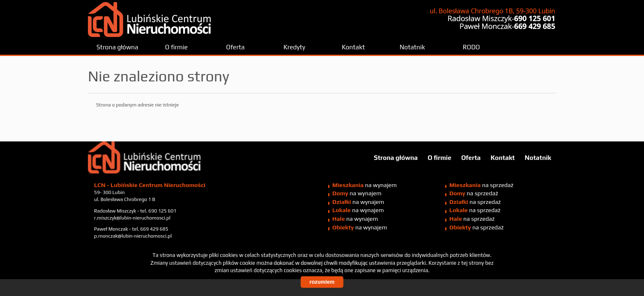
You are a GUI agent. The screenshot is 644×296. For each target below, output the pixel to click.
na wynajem (365, 185)
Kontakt (353, 47)
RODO (471, 47)
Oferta (236, 47)
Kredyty (294, 47)
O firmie (176, 47)
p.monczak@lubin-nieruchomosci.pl (133, 236)
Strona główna (117, 47)
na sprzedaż (481, 185)
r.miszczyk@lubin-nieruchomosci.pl (132, 218)
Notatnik (412, 47)
